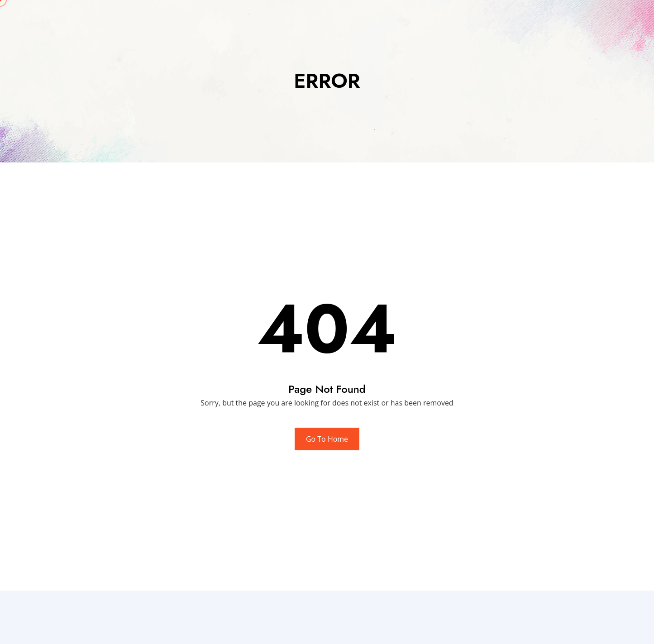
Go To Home (327, 439)
